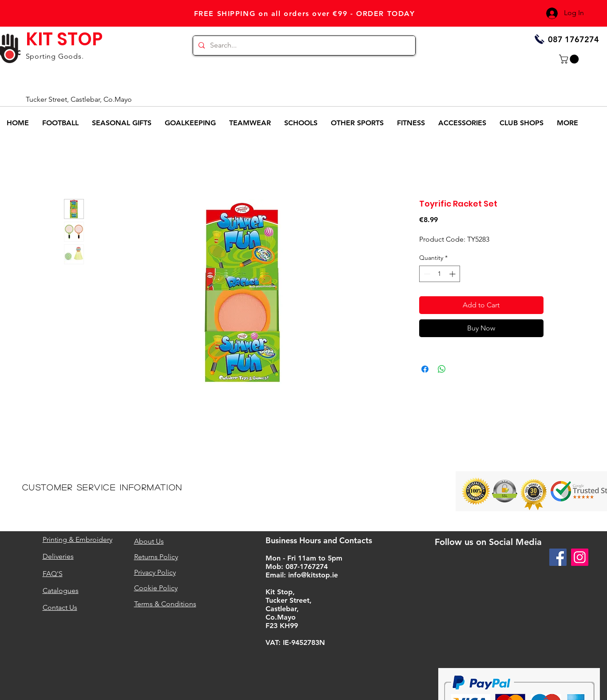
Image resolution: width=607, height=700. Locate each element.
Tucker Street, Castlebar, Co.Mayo (79, 99)
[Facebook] (558, 557)
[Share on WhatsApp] (442, 369)
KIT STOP (64, 39)
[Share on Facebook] (425, 369)
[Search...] (303, 46)
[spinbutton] (440, 274)
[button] (570, 59)
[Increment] (453, 274)
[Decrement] (426, 274)
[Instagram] (580, 557)
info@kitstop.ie (313, 575)
